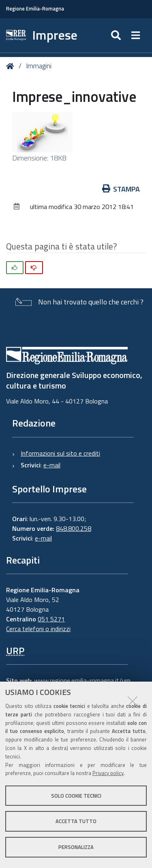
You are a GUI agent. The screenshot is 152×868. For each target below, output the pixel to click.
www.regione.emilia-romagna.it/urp (82, 680)
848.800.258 (74, 528)
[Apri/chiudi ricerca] (117, 35)
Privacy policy (108, 773)
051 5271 (51, 619)
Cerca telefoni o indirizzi (38, 629)
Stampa (121, 189)
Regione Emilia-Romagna (35, 9)
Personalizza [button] (76, 847)
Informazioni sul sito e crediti (60, 453)
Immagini (39, 66)
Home (12, 66)
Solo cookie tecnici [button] (76, 796)
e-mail (52, 465)
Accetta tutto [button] (76, 821)
